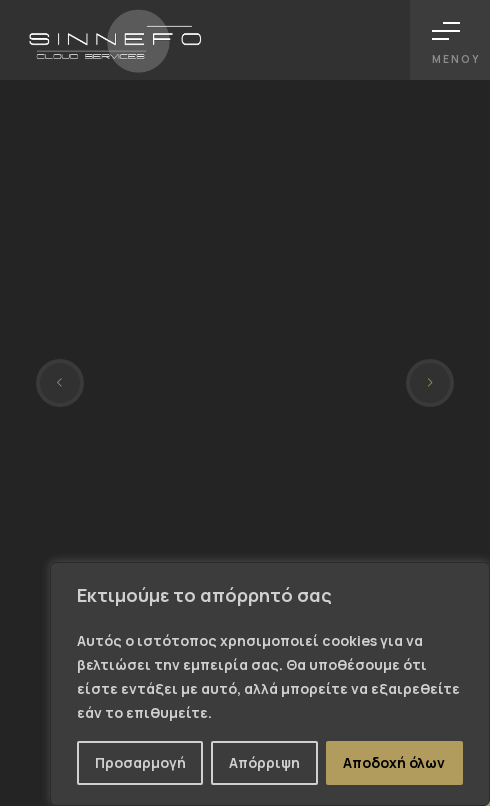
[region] (270, 684)
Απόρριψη (264, 762)
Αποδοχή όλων (394, 762)
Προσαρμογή (140, 762)
